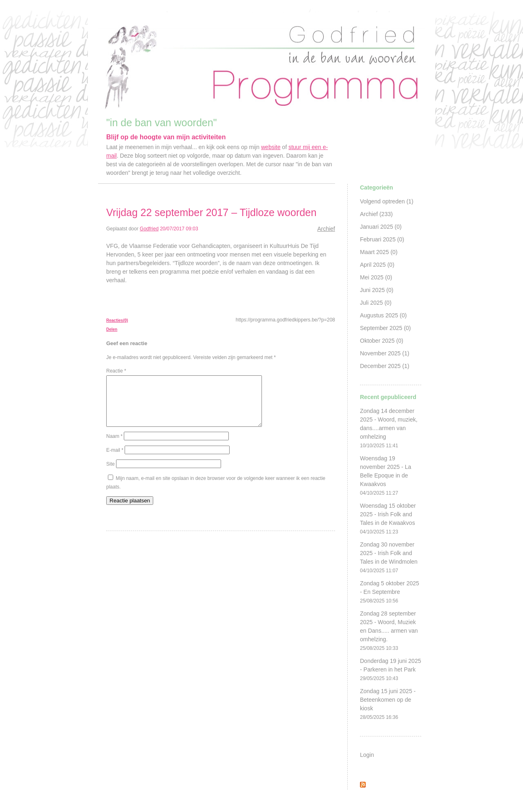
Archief (326, 229)
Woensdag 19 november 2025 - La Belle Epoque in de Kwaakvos (386, 475)
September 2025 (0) (386, 328)
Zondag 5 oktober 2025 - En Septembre (390, 592)
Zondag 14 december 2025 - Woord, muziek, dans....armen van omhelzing (389, 428)
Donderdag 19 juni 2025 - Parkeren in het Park (390, 669)
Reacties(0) (117, 320)
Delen (112, 329)
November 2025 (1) (385, 353)
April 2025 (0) (377, 265)
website (271, 147)
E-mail (115, 460)
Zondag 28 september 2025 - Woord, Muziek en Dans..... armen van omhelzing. (389, 631)
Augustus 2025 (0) (383, 315)
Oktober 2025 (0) (382, 341)
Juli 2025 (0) (376, 303)
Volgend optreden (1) (387, 201)
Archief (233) (376, 214)
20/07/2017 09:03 (179, 229)
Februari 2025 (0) (382, 239)
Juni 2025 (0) (377, 290)
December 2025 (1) (385, 366)
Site (111, 474)
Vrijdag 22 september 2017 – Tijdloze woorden (211, 212)
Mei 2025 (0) (376, 277)
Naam (114, 446)
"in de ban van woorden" (162, 123)
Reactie (116, 371)
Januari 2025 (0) (381, 227)
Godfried (149, 229)
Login (367, 755)
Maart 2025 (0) (379, 252)
